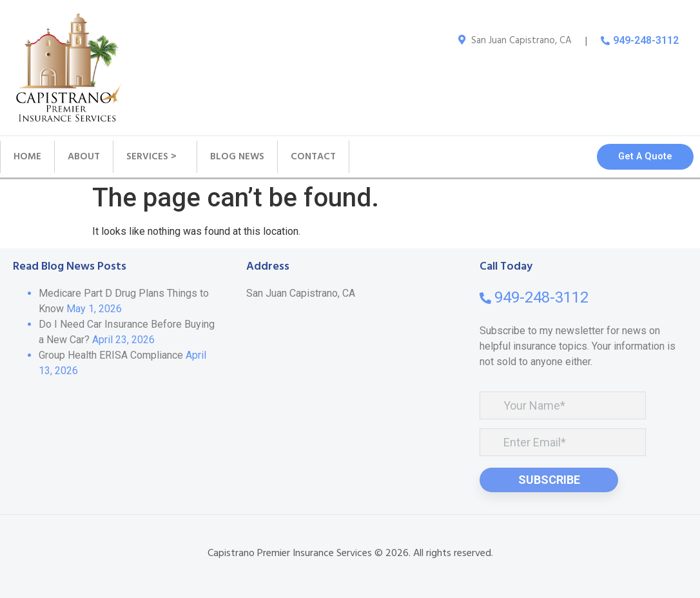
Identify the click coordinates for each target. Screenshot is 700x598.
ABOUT (84, 157)
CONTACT (313, 157)
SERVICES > (155, 157)
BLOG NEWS (237, 157)
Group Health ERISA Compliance (111, 355)
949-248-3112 (646, 40)
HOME (27, 157)
